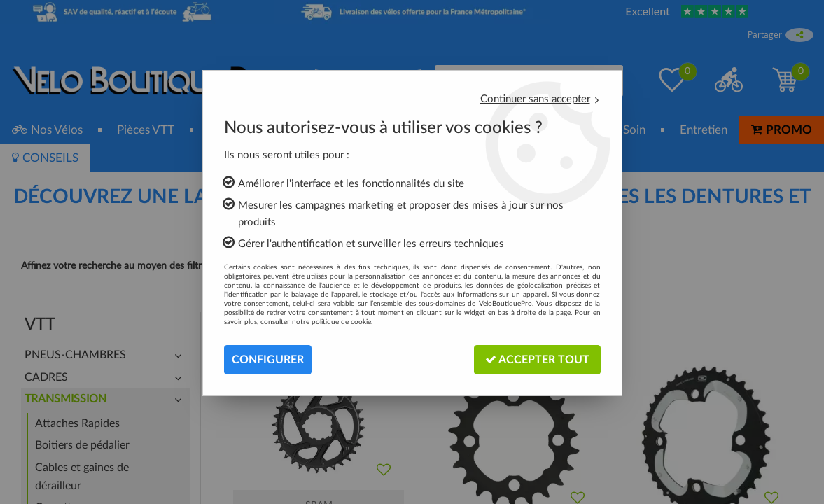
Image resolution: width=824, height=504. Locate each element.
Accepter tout (537, 359)
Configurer (268, 360)
